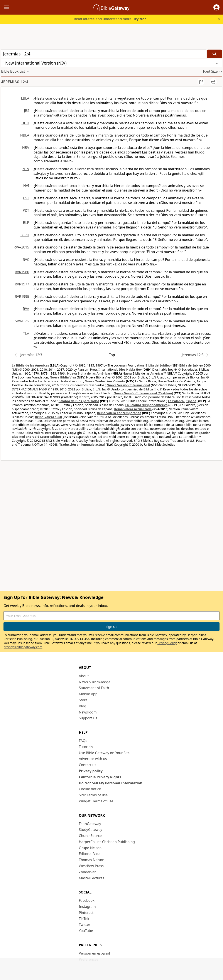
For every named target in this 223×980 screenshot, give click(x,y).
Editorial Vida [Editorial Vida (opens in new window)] (90, 854)
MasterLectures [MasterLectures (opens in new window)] (91, 878)
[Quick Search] (104, 54)
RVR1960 (22, 272)
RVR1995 (22, 297)
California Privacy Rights (100, 777)
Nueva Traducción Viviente (105, 381)
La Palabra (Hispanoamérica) (147, 405)
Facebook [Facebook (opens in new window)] (87, 900)
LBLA (25, 98)
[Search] (215, 54)
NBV (26, 148)
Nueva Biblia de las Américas (89, 373)
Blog (83, 706)
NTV (26, 169)
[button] (216, 7)
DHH (25, 123)
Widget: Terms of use (96, 801)
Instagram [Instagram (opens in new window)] (87, 907)
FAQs (83, 741)
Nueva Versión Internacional (128, 385)
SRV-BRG (22, 321)
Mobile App (88, 694)
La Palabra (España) (183, 401)
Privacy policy (91, 771)
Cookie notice (90, 789)
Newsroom (88, 712)
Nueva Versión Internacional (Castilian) (143, 393)
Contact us (88, 765)
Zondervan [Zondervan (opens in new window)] (88, 872)
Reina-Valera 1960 (48, 417)
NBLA (25, 135)
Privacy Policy (167, 643)
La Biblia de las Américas (30, 365)
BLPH (25, 235)
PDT (26, 210)
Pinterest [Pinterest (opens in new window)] (86, 913)
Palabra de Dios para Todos (79, 401)
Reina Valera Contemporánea (119, 413)
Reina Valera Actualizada (133, 409)
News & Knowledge (95, 682)
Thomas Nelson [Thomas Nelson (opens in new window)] (92, 860)
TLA (26, 333)
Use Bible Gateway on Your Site (104, 753)
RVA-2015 (21, 247)
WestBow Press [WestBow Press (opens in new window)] (91, 866)
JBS (27, 111)
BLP (26, 223)
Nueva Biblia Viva (63, 377)
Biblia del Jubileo (158, 365)
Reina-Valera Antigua (147, 433)
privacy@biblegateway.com (23, 647)
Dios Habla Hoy (130, 369)
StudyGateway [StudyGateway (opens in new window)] (90, 830)
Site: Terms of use (93, 795)
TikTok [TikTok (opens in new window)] (84, 919)
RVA (26, 309)
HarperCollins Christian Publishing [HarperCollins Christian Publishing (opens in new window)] (107, 842)
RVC (26, 260)
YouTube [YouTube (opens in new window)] (86, 931)
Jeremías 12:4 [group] (15, 82)
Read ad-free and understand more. (111, 19)
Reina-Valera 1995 (38, 433)
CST (26, 198)
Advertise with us (93, 759)
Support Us (88, 718)
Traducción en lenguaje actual (82, 444)
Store (83, 700)
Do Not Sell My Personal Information (111, 783)
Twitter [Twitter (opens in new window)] (84, 925)
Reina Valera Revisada (102, 425)
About (84, 676)
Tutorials (86, 747)
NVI (26, 186)
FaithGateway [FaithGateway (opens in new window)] (90, 824)
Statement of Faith (94, 688)
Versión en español (94, 953)
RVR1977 (22, 284)
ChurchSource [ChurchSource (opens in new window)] (90, 836)
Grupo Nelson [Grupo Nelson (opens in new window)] (90, 848)
